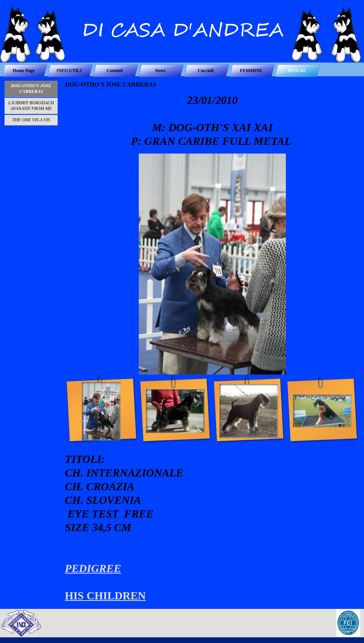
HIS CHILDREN (105, 596)
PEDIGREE (93, 568)
